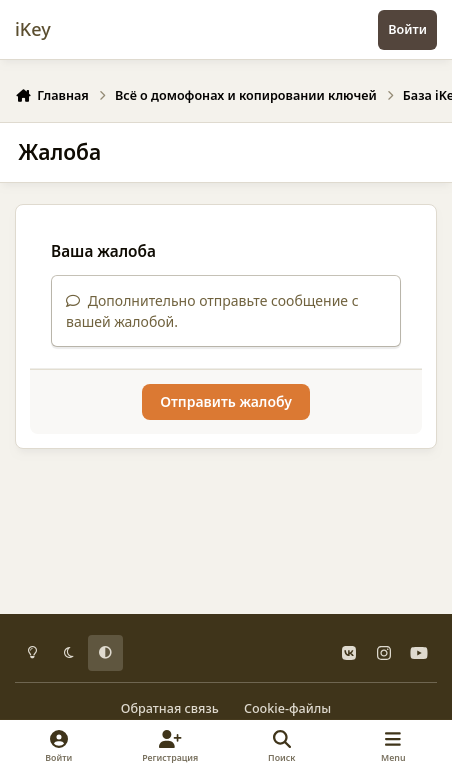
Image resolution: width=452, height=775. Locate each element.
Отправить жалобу (226, 401)
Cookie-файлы (287, 708)
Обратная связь (170, 708)
